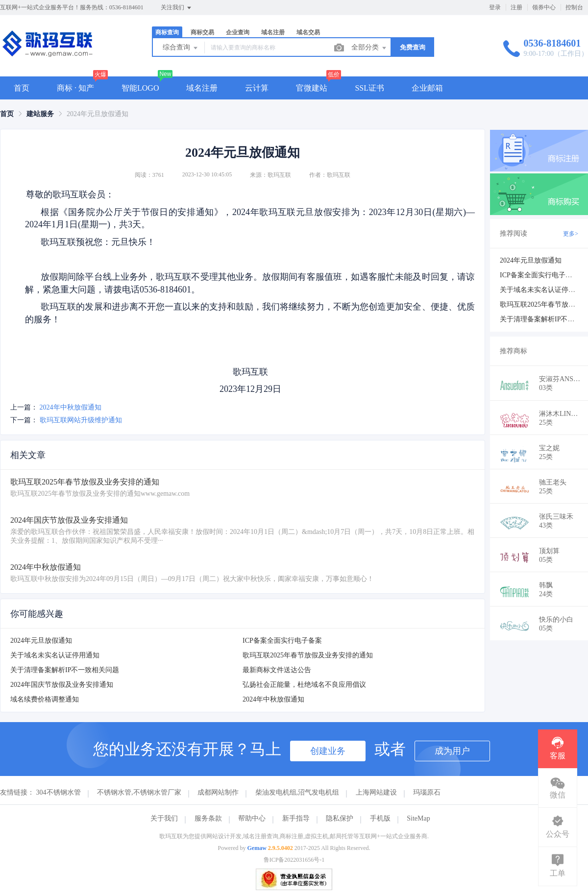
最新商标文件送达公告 (277, 670)
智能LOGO (140, 88)
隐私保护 (340, 818)
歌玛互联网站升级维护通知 (81, 420)
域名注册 (273, 32)
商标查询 (167, 32)
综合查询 (181, 48)
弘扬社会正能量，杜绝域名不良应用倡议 (304, 685)
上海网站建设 (376, 792)
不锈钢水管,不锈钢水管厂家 (139, 792)
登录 (495, 7)
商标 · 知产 (75, 88)
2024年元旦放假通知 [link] (98, 114)
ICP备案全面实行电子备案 (282, 641)
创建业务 (328, 751)
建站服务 (40, 114)
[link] (7, 114)
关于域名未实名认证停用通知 (55, 655)
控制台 (574, 7)
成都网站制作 (218, 792)
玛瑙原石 (427, 792)
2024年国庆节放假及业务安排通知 (62, 685)
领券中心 (544, 7)
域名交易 (308, 32)
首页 (22, 88)
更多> (571, 234)
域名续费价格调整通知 (45, 699)
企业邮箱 (427, 88)
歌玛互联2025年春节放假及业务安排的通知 (308, 655)
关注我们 (177, 8)
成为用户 (452, 751)
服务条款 (208, 818)
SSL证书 (369, 88)
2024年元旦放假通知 (41, 641)
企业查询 (238, 32)
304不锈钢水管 (59, 792)
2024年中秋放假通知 (71, 407)
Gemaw (257, 848)
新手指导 (296, 818)
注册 (516, 7)
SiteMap (418, 818)
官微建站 (312, 88)
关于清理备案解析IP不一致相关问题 (65, 670)
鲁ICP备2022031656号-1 (294, 860)
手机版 (380, 818)
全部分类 (369, 48)
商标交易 (202, 32)
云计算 (257, 88)
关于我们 (164, 818)
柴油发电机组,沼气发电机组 (297, 792)
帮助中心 (252, 818)
